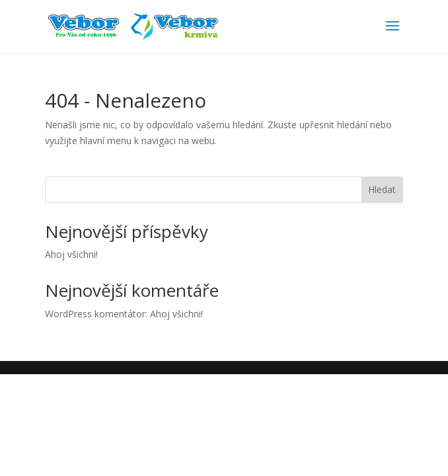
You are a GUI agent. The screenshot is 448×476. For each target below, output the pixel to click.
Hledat (382, 189)
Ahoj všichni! (71, 254)
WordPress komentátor (95, 314)
